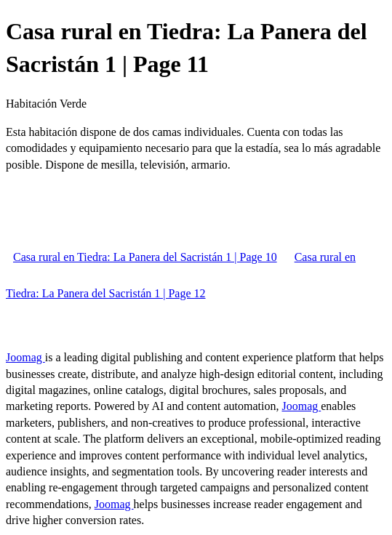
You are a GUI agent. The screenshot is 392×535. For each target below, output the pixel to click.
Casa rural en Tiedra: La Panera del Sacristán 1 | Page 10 (145, 257)
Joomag (25, 357)
